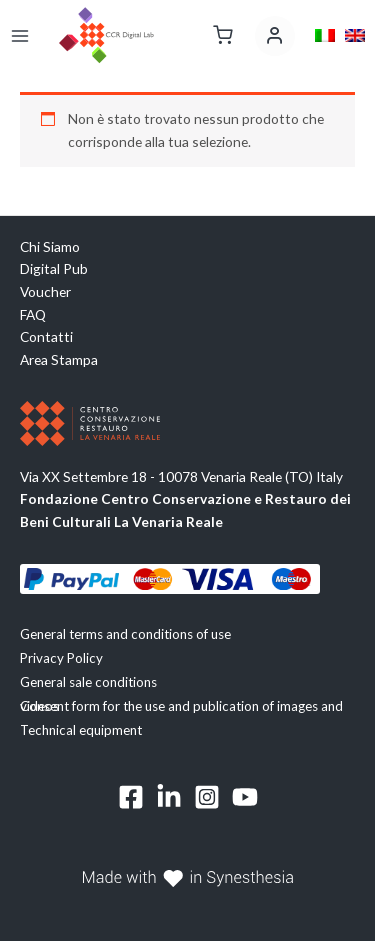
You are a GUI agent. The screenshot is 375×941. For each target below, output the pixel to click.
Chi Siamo (50, 246)
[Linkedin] (169, 797)
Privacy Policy (61, 658)
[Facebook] (131, 797)
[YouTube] (245, 797)
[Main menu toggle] (19, 35)
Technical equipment (81, 730)
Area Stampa (59, 359)
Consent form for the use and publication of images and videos (181, 706)
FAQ (33, 314)
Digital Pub (54, 268)
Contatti (46, 336)
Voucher (45, 291)
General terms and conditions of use (125, 634)
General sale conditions (88, 682)
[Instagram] (207, 797)
